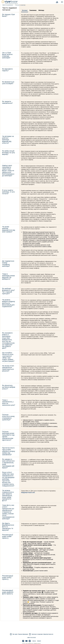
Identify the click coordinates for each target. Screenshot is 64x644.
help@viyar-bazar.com (28, 509)
